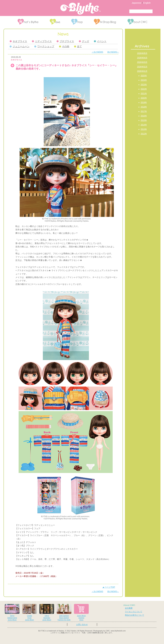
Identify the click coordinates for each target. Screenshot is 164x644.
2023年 (144, 85)
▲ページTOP (109, 587)
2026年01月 (142, 71)
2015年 (144, 120)
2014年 (144, 125)
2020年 (144, 98)
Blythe (80, 9)
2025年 (144, 76)
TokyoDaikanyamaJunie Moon (12, 612)
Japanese (137, 3)
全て (78, 46)
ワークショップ (44, 46)
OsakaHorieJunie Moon (29, 612)
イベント (100, 41)
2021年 (144, 94)
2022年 (144, 89)
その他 (64, 46)
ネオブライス (18, 41)
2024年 (144, 80)
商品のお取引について (135, 615)
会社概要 (129, 608)
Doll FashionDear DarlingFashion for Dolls (64, 612)
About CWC (129, 605)
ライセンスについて (134, 612)
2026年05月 (142, 53)
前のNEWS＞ (113, 52)
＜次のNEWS (97, 52)
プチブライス (65, 41)
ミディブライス (42, 41)
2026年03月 (142, 62)
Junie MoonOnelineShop (81, 612)
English (147, 3)
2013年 (144, 129)
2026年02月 (142, 67)
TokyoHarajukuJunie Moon (47, 612)
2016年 (144, 116)
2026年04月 (142, 58)
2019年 (144, 102)
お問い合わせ (82, 625)
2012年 (144, 134)
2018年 (144, 107)
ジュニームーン (20, 46)
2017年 (144, 111)
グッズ (84, 41)
